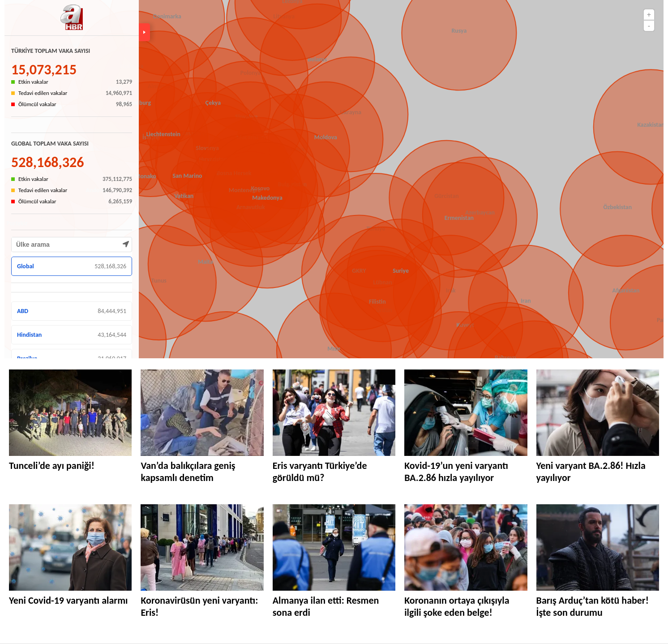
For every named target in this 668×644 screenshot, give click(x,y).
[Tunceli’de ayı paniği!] (70, 413)
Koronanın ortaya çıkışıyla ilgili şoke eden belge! (457, 606)
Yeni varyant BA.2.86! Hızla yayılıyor (591, 472)
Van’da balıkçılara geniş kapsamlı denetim (188, 472)
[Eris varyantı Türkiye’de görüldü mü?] (334, 413)
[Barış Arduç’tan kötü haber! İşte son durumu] (598, 547)
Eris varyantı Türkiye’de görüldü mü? (320, 472)
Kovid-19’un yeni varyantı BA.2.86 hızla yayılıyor (456, 472)
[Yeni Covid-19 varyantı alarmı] (70, 547)
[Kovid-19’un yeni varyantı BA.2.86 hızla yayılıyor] (466, 413)
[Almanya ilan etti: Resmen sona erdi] (334, 547)
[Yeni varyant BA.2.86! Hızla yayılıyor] (598, 413)
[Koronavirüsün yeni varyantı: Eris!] (202, 547)
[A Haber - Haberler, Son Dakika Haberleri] (72, 18)
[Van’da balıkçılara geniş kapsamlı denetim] (202, 413)
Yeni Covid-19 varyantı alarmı (68, 600)
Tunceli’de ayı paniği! (52, 466)
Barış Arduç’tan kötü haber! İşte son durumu (593, 606)
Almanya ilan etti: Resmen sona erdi (326, 606)
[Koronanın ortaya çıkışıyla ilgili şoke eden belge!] (466, 547)
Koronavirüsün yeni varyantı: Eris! (199, 606)
